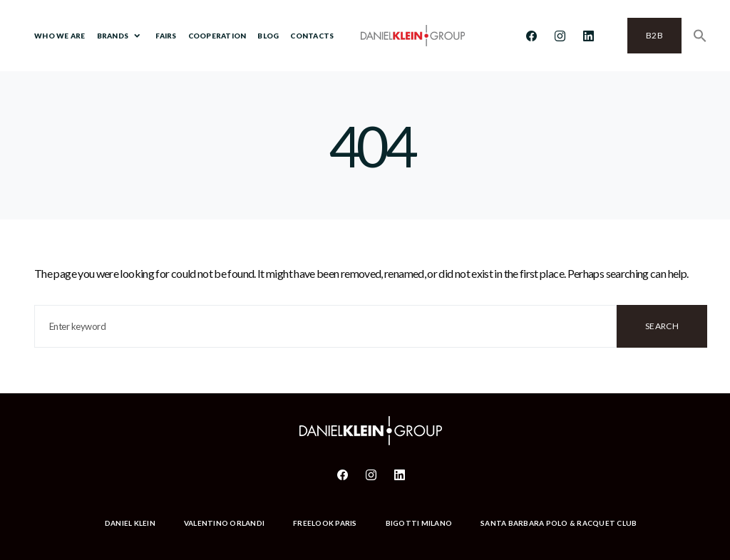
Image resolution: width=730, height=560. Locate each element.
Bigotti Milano (419, 523)
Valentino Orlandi (224, 523)
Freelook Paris (325, 523)
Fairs (166, 36)
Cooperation (217, 36)
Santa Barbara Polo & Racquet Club (559, 523)
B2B (654, 35)
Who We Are (60, 36)
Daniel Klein (130, 523)
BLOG (268, 36)
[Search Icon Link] (700, 36)
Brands (113, 36)
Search (662, 326)
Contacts (312, 36)
